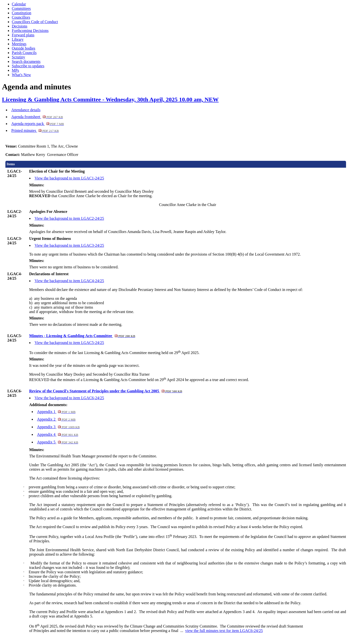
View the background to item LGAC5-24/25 (69, 343)
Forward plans (23, 35)
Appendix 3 (58, 427)
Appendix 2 (56, 419)
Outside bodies (24, 48)
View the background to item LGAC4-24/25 (69, 281)
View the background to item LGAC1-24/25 (69, 178)
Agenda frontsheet (37, 117)
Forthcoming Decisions (30, 31)
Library (18, 39)
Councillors (21, 17)
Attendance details (26, 110)
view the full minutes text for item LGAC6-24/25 (224, 631)
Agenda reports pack (38, 124)
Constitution (21, 13)
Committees (21, 8)
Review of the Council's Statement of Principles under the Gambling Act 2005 (106, 391)
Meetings (19, 44)
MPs (15, 70)
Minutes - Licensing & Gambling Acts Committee (82, 336)
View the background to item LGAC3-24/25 (69, 245)
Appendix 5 (58, 442)
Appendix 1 (56, 412)
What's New (21, 75)
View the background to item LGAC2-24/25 (69, 218)
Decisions (20, 26)
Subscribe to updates (28, 66)
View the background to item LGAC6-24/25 (69, 398)
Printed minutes (35, 130)
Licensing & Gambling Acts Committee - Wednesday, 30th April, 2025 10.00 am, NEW (110, 99)
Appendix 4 (58, 434)
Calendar (19, 4)
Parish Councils (24, 53)
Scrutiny (18, 57)
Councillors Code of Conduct (35, 22)
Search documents (26, 62)
